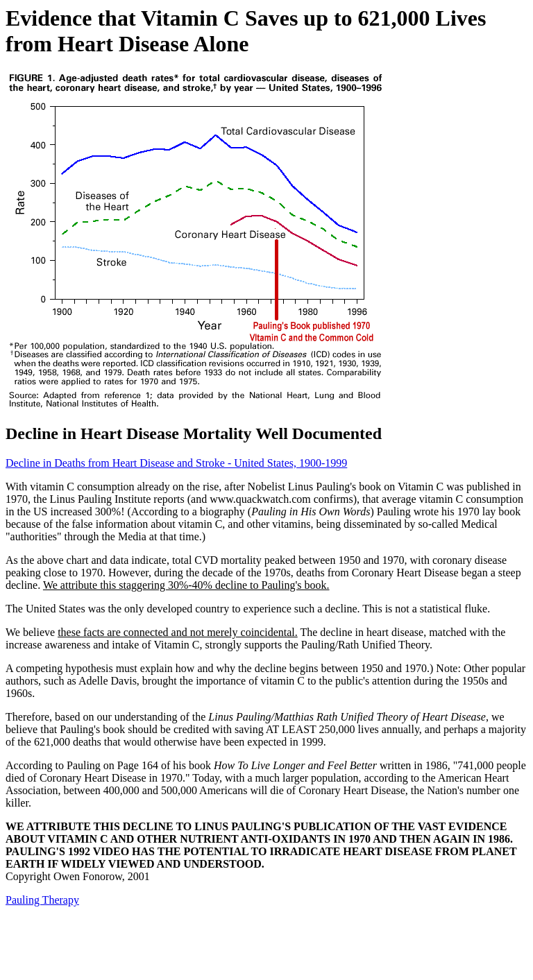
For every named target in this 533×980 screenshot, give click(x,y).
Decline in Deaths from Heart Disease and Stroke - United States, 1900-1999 (176, 463)
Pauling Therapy (42, 900)
